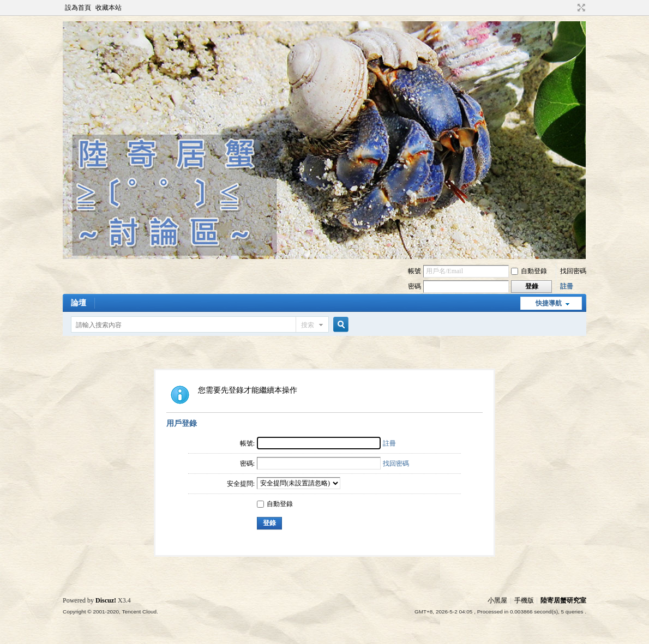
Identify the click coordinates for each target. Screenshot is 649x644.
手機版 (524, 600)
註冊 (567, 286)
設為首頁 (78, 8)
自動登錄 (529, 271)
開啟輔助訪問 (571, 8)
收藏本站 (109, 8)
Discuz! (106, 600)
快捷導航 (549, 303)
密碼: (247, 464)
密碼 (414, 286)
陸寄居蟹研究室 (563, 600)
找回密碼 (573, 271)
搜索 (308, 325)
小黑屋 (497, 600)
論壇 (79, 303)
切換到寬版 (580, 8)
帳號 (414, 271)
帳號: (247, 443)
